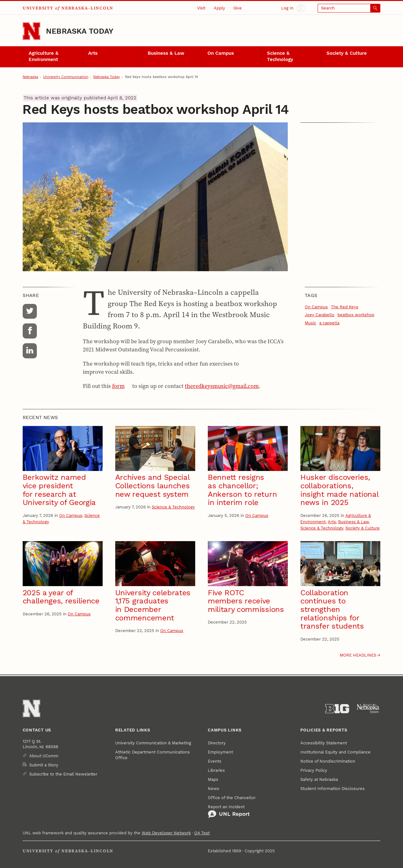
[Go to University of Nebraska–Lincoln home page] (31, 31)
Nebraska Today (80, 31)
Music (310, 323)
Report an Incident (229, 811)
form (118, 386)
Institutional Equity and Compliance (335, 752)
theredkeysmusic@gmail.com (222, 386)
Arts (93, 53)
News (213, 789)
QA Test (202, 833)
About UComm (44, 756)
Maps (213, 779)
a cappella (329, 323)
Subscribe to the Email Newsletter (63, 774)
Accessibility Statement (324, 743)
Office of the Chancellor (232, 798)
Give (238, 8)
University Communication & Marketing (153, 743)
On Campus (221, 53)
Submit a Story (44, 765)
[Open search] (349, 8)
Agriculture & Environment (44, 56)
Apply (219, 8)
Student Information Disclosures (332, 789)
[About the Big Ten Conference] (337, 709)
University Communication (66, 77)
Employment (220, 752)
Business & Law (166, 53)
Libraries (216, 770)
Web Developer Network (166, 833)
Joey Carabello (320, 315)
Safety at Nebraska (319, 779)
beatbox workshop (356, 315)
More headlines (358, 655)
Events (215, 761)
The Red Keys (345, 307)
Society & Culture (347, 53)
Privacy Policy (314, 770)
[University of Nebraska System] (368, 709)
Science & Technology (280, 56)
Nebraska (30, 77)
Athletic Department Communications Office (153, 755)
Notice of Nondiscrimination (328, 761)
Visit (201, 8)
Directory (217, 743)
